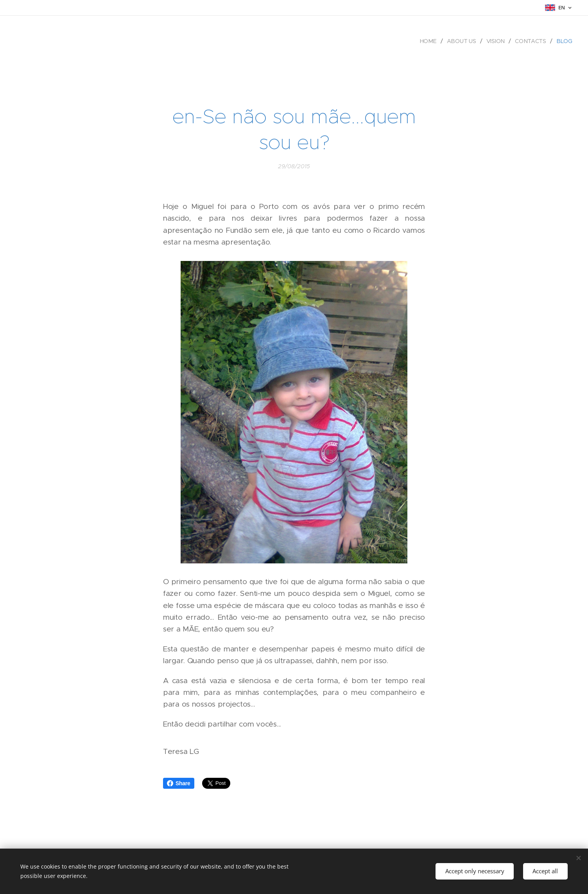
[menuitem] (430, 41)
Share (179, 783)
